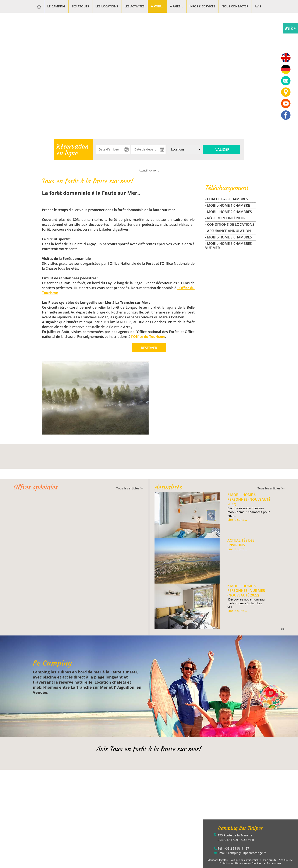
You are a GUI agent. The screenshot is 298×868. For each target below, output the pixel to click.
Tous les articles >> (130, 488)
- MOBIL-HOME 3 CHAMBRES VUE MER (228, 246)
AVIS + (290, 28)
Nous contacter (235, 6)
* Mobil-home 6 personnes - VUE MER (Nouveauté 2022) (246, 591)
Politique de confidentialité (245, 860)
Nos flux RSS (286, 860)
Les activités (134, 6)
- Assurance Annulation (228, 231)
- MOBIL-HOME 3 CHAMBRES (228, 237)
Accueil (143, 170)
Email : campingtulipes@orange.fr (242, 853)
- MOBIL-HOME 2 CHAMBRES (228, 212)
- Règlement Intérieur (225, 218)
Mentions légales (218, 860)
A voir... (157, 6)
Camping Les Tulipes (240, 828)
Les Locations (107, 6)
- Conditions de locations (230, 224)
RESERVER (149, 348)
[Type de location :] (184, 149)
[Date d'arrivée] (113, 149)
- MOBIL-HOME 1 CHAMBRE (228, 205)
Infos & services (202, 6)
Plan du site (270, 860)
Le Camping (56, 6)
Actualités (168, 487)
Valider (222, 149)
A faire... (177, 6)
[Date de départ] (148, 149)
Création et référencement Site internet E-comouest (250, 863)
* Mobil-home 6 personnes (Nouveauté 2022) (249, 499)
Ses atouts (80, 6)
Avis (258, 6)
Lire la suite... (237, 520)
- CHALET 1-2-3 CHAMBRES (226, 199)
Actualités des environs (241, 543)
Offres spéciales (36, 487)
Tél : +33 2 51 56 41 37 (233, 848)
